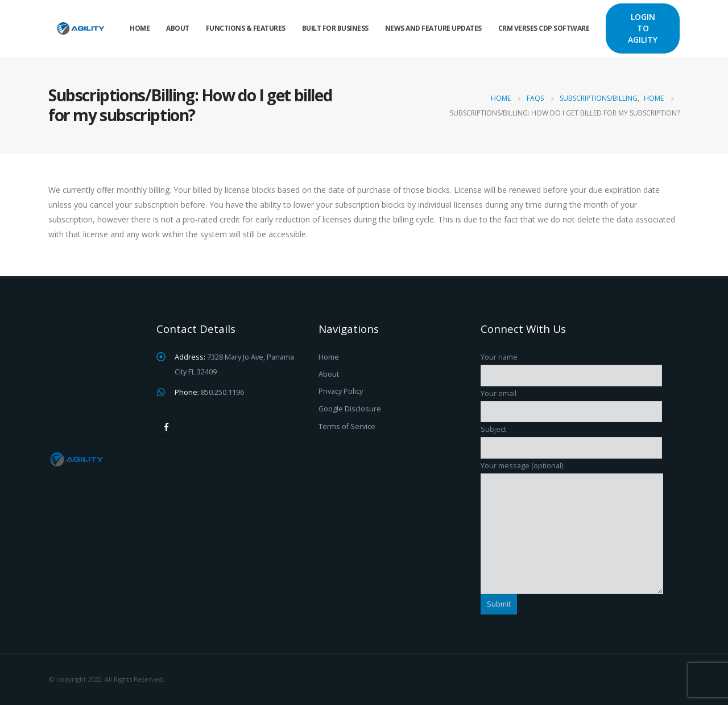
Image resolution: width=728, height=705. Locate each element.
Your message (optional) (572, 499)
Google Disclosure (350, 409)
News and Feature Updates (433, 28)
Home (140, 28)
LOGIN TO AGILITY (643, 28)
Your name (571, 366)
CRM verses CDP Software (544, 28)
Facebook (166, 427)
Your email (571, 402)
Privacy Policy (341, 391)
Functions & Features (246, 28)
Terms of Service (347, 426)
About (178, 28)
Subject (571, 438)
